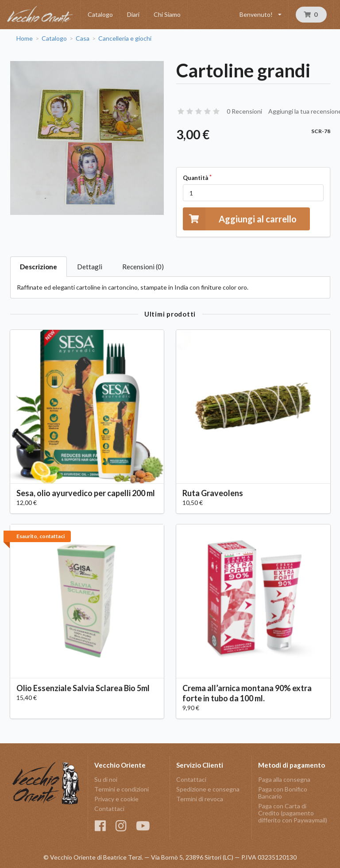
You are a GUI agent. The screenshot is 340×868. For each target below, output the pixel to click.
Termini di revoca (200, 799)
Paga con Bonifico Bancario (283, 793)
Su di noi (106, 780)
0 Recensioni (244, 111)
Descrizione (39, 267)
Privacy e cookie (116, 799)
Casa (83, 38)
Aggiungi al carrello (240, 219)
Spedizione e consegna (208, 789)
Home (25, 38)
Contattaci (109, 809)
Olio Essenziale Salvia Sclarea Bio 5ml (83, 688)
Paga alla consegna (284, 780)
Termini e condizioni (122, 789)
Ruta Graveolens (213, 493)
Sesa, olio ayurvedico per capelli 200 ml (86, 493)
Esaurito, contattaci (41, 536)
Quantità (195, 178)
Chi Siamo (167, 14)
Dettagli (90, 267)
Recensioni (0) (143, 267)
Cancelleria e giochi (125, 38)
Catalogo (100, 14)
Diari (133, 14)
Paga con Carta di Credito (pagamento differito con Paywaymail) (293, 813)
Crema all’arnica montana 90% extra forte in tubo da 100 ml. (247, 693)
